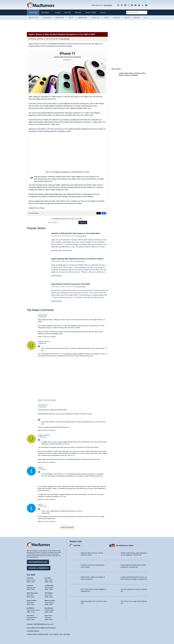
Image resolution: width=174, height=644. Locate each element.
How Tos (68, 12)
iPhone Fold (47, 18)
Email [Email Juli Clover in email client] (28, 588)
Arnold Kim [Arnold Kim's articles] (30, 577)
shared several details (51, 194)
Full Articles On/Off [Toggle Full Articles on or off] (43, 634)
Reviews (78, 12)
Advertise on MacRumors (39, 567)
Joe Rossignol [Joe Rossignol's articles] (49, 585)
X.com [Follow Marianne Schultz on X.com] (51, 603)
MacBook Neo (83, 18)
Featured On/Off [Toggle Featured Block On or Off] (32, 634)
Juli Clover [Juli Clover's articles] (30, 585)
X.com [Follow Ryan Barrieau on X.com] (51, 611)
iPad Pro (137, 18)
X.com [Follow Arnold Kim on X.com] (33, 581)
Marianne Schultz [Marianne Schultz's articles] (50, 600)
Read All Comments (67, 527)
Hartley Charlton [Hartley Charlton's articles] (32, 600)
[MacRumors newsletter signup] (146, 5)
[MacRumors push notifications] (139, 5)
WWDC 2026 (60, 18)
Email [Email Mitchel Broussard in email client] (28, 596)
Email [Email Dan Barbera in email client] (28, 611)
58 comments (67, 250)
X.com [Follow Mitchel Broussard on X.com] (33, 596)
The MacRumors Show (124, 545)
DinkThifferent (43, 405)
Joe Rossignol (82, 236)
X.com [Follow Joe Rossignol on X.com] (51, 588)
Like (49, 337)
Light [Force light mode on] (65, 634)
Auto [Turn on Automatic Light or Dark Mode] (61, 634)
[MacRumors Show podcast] (118, 5)
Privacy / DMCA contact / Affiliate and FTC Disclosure (41, 628)
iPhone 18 (116, 18)
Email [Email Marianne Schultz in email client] (46, 603)
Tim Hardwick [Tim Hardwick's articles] (49, 592)
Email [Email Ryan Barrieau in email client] (46, 611)
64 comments (34, 213)
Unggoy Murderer (44, 342)
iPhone (42, 208)
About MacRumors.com (38, 561)
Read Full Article (57, 250)
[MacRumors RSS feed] (143, 5)
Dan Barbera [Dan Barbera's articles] (30, 607)
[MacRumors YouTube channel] (135, 5)
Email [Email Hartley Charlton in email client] (28, 603)
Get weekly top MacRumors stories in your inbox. (67, 219)
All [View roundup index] (146, 18)
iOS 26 (127, 18)
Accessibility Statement (33, 631)
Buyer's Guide (91, 12)
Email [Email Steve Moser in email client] (28, 619)
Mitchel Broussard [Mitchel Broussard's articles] (32, 592)
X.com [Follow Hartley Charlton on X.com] (33, 603)
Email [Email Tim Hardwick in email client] (46, 596)
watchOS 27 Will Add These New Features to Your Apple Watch (79, 233)
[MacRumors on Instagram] (122, 5)
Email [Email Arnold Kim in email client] (28, 581)
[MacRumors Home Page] (41, 5)
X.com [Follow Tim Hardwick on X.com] (51, 596)
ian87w (40, 467)
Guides (58, 12)
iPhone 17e (96, 18)
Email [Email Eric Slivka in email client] (46, 581)
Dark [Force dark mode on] (68, 634)
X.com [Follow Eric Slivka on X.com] (51, 581)
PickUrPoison (43, 315)
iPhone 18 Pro (34, 18)
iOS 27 (71, 18)
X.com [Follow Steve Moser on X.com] (33, 619)
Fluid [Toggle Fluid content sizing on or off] (51, 634)
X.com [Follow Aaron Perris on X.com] (51, 619)
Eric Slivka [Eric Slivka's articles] (48, 577)
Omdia (69, 46)
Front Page (33, 12)
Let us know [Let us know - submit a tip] (108, 5)
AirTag (106, 18)
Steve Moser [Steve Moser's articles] (30, 615)
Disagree (53, 337)
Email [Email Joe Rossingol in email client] (46, 588)
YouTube (77, 545)
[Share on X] (99, 213)
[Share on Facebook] (104, 213)
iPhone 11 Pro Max (83, 122)
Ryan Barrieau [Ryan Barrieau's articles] (49, 607)
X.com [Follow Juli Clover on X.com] (33, 588)
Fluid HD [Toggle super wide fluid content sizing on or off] (56, 634)
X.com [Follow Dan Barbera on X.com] (33, 611)
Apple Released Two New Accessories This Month (74, 284)
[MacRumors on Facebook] (125, 5)
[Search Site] (137, 12)
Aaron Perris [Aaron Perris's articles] (48, 615)
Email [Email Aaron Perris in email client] (46, 619)
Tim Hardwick (65, 39)
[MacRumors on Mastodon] (132, 5)
